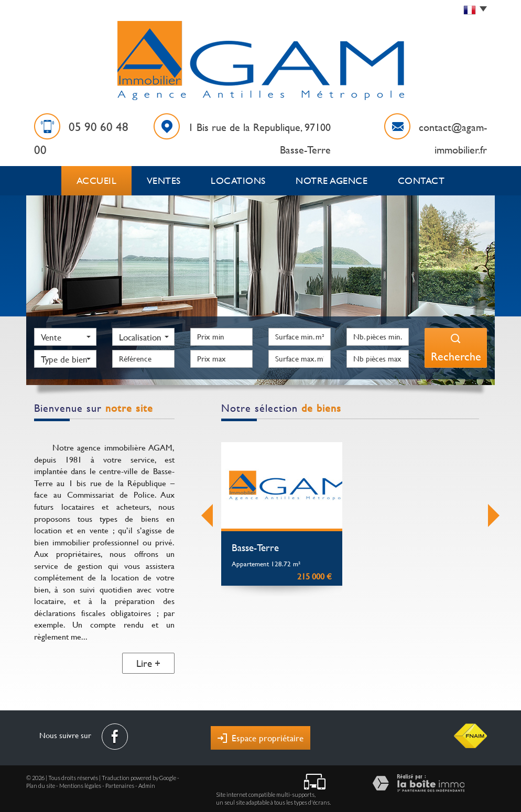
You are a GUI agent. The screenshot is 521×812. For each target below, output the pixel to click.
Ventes (167, 179)
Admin (147, 783)
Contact (421, 179)
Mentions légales (80, 783)
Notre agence (334, 179)
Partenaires (120, 783)
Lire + (148, 661)
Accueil (97, 179)
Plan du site (41, 783)
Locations (243, 179)
